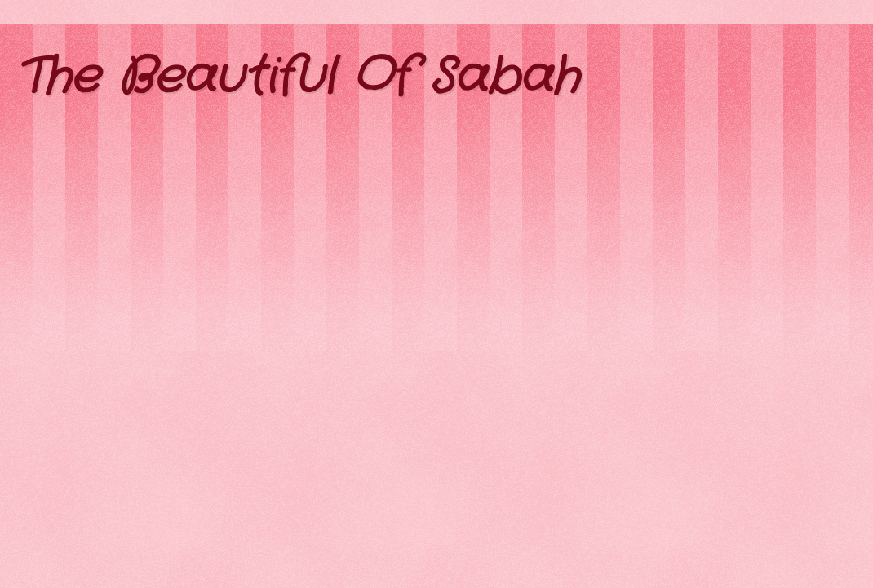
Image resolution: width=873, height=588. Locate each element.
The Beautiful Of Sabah (297, 77)
